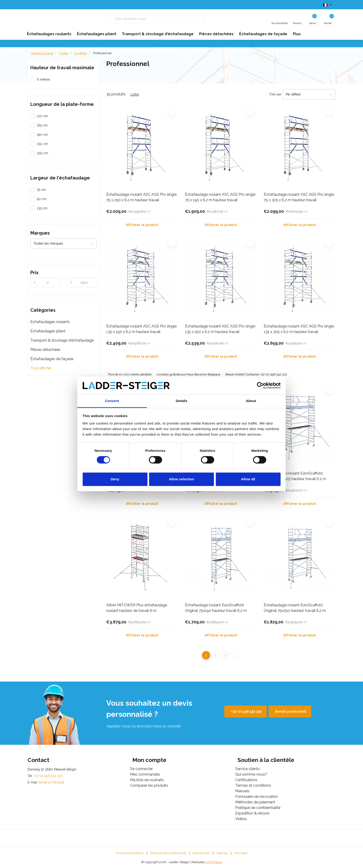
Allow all (248, 479)
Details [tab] (181, 401)
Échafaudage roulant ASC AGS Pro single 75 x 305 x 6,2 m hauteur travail (299, 197)
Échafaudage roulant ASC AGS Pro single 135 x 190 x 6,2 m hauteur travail (141, 329)
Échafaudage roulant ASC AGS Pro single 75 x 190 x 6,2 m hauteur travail (220, 197)
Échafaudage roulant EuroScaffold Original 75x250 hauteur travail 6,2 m (295, 608)
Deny (115, 479)
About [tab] (251, 401)
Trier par (275, 94)
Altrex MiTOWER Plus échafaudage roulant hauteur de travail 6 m (137, 608)
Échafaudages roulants (50, 322)
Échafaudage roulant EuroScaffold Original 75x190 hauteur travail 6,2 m (216, 608)
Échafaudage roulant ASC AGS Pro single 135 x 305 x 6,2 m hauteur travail (299, 329)
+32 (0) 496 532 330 (246, 711)
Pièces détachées (45, 350)
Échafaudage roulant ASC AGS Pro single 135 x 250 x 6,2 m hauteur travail (220, 329)
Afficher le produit (142, 225)
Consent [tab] (112, 401)
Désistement (201, 853)
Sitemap (222, 853)
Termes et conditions (130, 853)
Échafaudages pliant (48, 331)
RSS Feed (241, 853)
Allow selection (181, 479)
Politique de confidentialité (168, 853)
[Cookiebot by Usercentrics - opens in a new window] (260, 386)
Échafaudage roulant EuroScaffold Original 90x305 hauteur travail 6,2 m (295, 476)
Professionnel (102, 53)
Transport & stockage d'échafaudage (62, 340)
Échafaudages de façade (52, 359)
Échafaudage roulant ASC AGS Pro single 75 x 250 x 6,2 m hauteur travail (141, 197)
